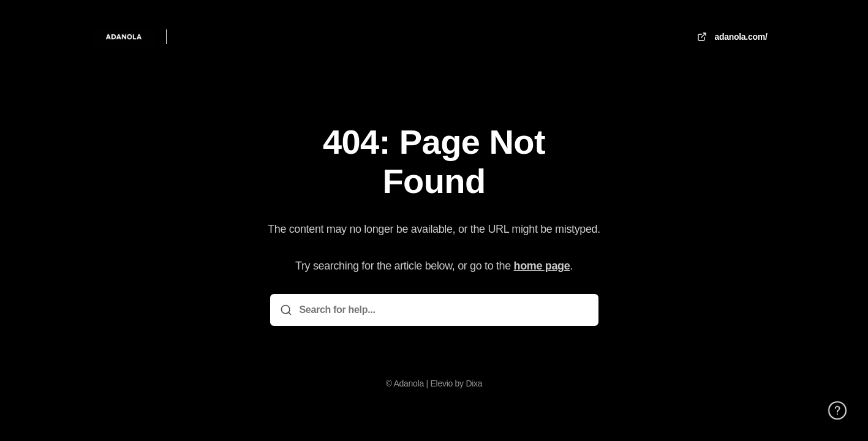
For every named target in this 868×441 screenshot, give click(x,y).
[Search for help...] (443, 310)
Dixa (474, 383)
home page (542, 266)
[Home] (124, 37)
